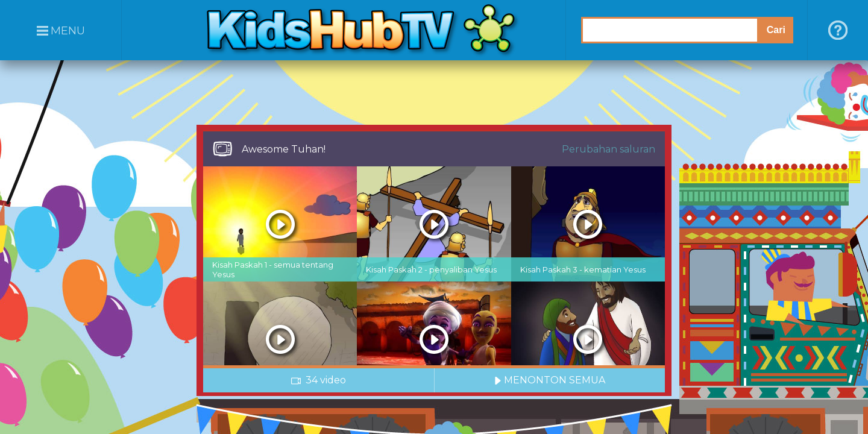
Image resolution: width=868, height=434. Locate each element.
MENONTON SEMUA (550, 380)
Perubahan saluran (609, 149)
